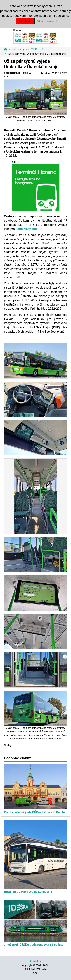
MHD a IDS (37, 49)
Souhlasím (25, 21)
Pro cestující (19, 49)
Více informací (47, 21)
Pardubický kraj (26, 229)
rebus (45, 73)
